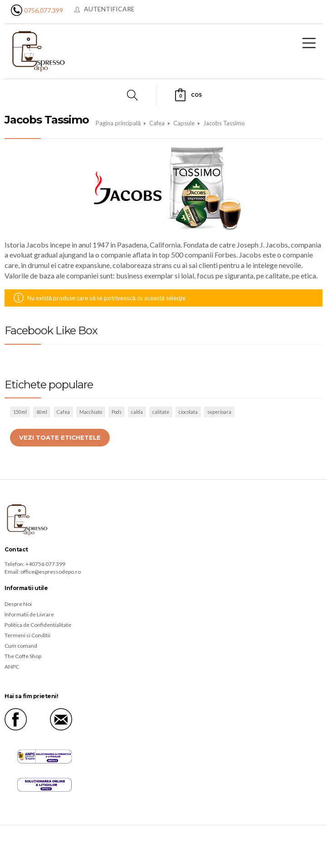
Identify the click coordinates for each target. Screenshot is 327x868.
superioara (219, 412)
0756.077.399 (44, 10)
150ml (20, 412)
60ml (42, 412)
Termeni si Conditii (27, 635)
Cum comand (21, 646)
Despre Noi (18, 604)
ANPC (12, 667)
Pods (117, 412)
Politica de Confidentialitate (38, 625)
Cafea (63, 412)
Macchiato (91, 412)
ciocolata (188, 412)
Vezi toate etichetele (60, 437)
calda (137, 412)
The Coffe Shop (23, 656)
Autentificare (109, 9)
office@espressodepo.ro (51, 572)
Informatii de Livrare (29, 614)
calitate (161, 412)
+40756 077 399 (45, 564)
